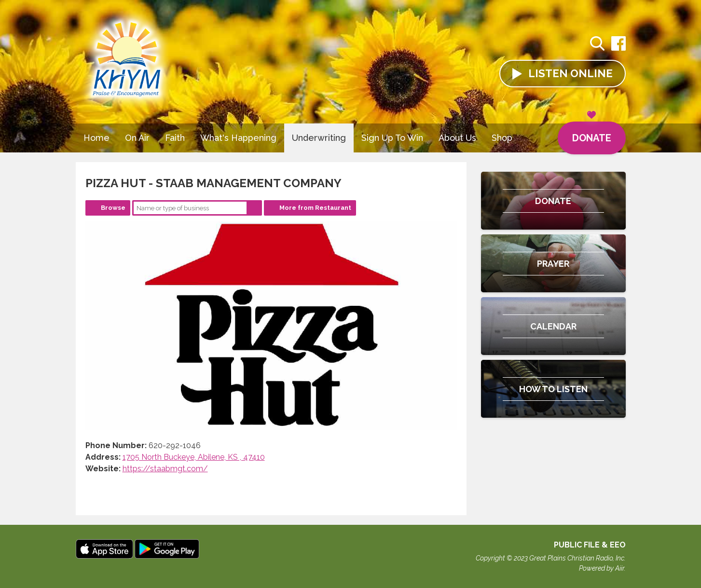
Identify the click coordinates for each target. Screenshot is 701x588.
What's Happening (238, 138)
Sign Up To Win (392, 138)
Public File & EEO (590, 545)
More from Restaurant (315, 208)
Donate (592, 133)
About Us (457, 138)
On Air (137, 138)
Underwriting (319, 138)
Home (96, 138)
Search (254, 208)
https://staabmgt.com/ (165, 469)
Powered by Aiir (602, 568)
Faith (175, 138)
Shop (502, 138)
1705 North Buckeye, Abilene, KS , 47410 (194, 457)
